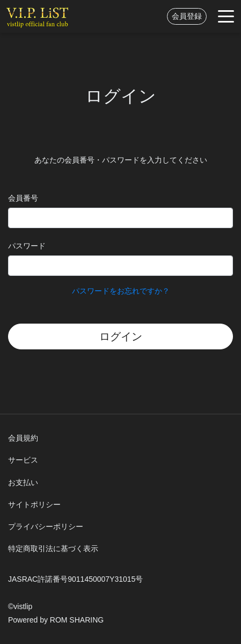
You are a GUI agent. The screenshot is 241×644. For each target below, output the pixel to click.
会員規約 (23, 438)
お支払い (23, 482)
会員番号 (23, 198)
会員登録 (187, 16)
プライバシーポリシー (46, 526)
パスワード (27, 246)
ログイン (121, 336)
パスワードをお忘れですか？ (121, 291)
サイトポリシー (34, 504)
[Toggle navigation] (226, 16)
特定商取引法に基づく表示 (53, 548)
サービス (23, 460)
